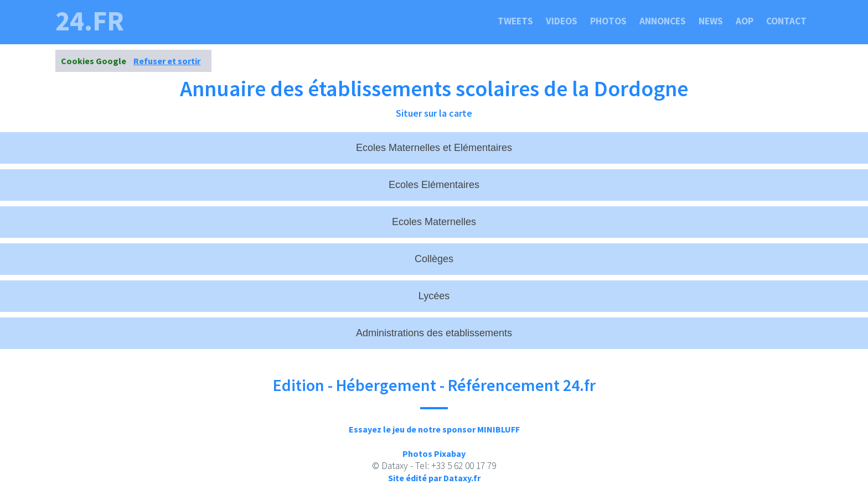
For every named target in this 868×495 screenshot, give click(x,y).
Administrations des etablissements (434, 333)
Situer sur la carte (434, 113)
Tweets (515, 21)
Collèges (434, 259)
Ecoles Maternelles (434, 222)
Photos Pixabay (434, 454)
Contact (786, 21)
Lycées (434, 296)
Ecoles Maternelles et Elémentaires (434, 148)
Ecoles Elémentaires (434, 185)
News (711, 21)
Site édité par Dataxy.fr (434, 478)
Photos (608, 21)
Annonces (663, 21)
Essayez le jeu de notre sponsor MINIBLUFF (434, 429)
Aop (745, 21)
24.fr (90, 21)
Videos (562, 21)
